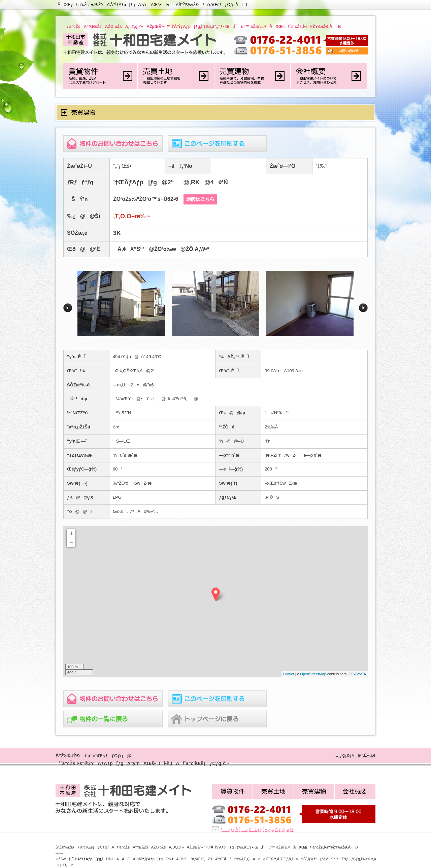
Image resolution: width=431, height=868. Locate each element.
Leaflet (289, 674)
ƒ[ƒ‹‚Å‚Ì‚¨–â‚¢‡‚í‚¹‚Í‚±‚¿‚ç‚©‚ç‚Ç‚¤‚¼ (257, 829)
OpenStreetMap (313, 674)
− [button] (71, 542)
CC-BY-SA (357, 674)
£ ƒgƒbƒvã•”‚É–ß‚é (354, 755)
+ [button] (71, 533)
